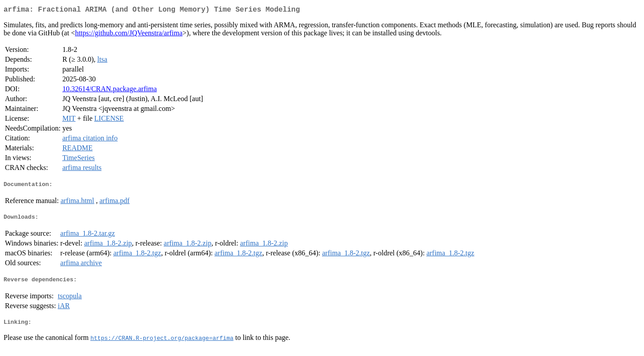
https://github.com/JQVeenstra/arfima (129, 35)
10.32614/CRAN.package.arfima (109, 91)
